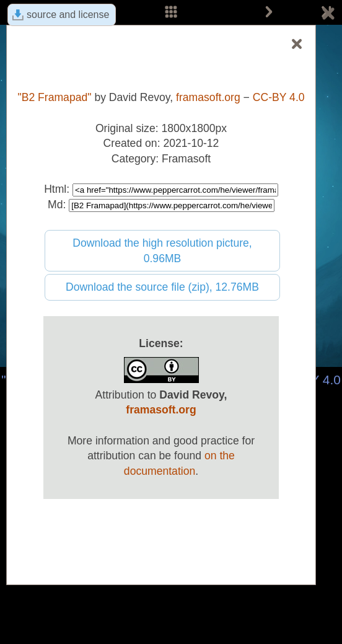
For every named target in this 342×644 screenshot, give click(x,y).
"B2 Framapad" (54, 97)
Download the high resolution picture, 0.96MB (162, 251)
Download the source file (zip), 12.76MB (162, 287)
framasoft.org (208, 97)
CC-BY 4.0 (279, 97)
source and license (68, 15)
